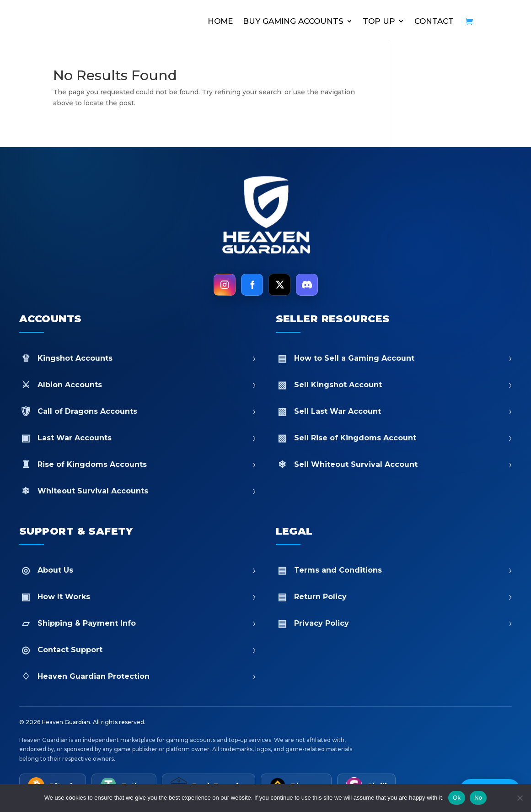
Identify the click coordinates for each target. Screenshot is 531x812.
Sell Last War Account (394, 411)
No (478, 798)
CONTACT (434, 21)
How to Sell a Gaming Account (394, 358)
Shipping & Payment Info (137, 623)
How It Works (137, 597)
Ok (457, 798)
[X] (279, 285)
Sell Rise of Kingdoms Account (394, 438)
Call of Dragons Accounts (137, 411)
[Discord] (307, 285)
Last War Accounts (137, 438)
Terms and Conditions (394, 570)
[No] (520, 798)
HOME (220, 21)
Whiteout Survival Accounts (137, 491)
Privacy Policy (394, 623)
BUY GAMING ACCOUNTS (293, 21)
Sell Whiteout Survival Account (394, 464)
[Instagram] (225, 285)
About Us (137, 570)
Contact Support (137, 650)
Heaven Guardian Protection (137, 676)
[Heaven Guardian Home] (266, 217)
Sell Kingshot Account (394, 385)
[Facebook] (252, 285)
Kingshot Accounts (137, 358)
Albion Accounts (137, 385)
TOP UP (379, 21)
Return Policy (394, 597)
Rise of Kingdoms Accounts (137, 464)
